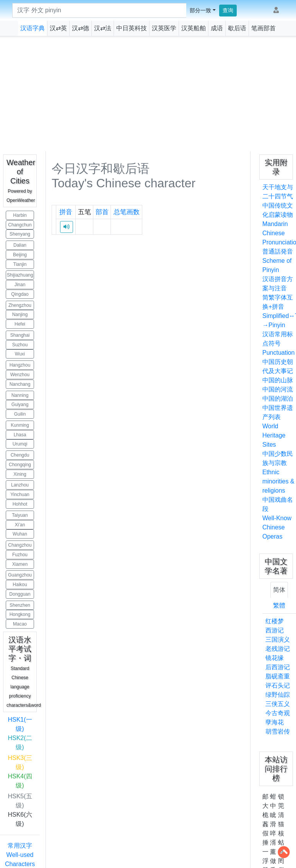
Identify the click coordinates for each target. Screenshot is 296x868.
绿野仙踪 (278, 695)
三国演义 (278, 640)
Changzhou (20, 545)
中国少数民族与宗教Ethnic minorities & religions (278, 472)
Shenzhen (20, 605)
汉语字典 (33, 28)
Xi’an (20, 525)
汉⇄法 (103, 28)
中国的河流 (278, 389)
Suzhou (20, 345)
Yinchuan (20, 495)
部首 (102, 212)
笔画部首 (263, 28)
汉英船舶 (194, 28)
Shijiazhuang (20, 275)
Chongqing (20, 465)
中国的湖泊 (278, 399)
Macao (20, 624)
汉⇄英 (58, 28)
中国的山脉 (278, 380)
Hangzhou (20, 365)
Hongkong (20, 614)
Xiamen (20, 564)
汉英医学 (164, 28)
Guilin (20, 414)
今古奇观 (278, 713)
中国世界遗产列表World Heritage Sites (278, 426)
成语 (217, 28)
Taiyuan (20, 515)
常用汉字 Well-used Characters (20, 855)
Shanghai (20, 335)
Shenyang (20, 234)
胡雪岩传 (278, 731)
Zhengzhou (20, 305)
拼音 (66, 212)
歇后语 (237, 28)
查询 (228, 10)
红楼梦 (275, 621)
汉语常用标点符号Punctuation (279, 343)
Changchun (20, 225)
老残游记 (278, 649)
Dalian (20, 245)
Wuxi (20, 354)
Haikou (20, 585)
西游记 (275, 630)
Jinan (20, 285)
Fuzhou (20, 555)
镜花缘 (275, 658)
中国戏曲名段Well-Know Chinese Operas (278, 518)
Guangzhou (20, 575)
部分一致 (200, 10)
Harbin (20, 215)
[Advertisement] (148, 94)
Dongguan (20, 594)
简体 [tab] (279, 590)
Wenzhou (20, 375)
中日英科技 (132, 28)
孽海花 (275, 722)
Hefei (20, 324)
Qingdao (20, 294)
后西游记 (278, 667)
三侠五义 (278, 704)
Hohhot (20, 504)
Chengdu (20, 455)
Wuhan (20, 534)
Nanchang (20, 384)
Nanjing (20, 314)
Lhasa (20, 435)
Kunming (20, 425)
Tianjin (20, 264)
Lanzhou (20, 485)
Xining (20, 474)
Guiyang (20, 405)
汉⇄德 (81, 28)
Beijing (20, 255)
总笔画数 (127, 212)
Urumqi (20, 444)
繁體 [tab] (279, 605)
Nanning (20, 395)
